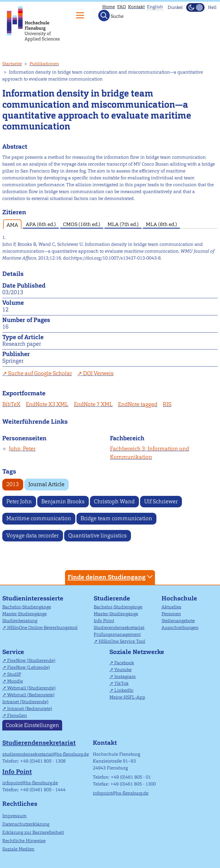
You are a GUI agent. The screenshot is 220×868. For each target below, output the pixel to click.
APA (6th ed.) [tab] (41, 224)
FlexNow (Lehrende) (29, 667)
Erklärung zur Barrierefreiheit (33, 832)
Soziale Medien (18, 849)
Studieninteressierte (33, 598)
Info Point (104, 621)
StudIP (14, 674)
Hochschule (179, 598)
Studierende (112, 598)
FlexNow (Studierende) (31, 660)
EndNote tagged (138, 404)
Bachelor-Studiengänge (27, 607)
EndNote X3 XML (47, 404)
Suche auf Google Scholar (40, 373)
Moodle (15, 681)
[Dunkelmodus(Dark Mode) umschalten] (195, 7)
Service (13, 652)
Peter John (19, 501)
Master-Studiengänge (24, 614)
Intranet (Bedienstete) (30, 709)
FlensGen (17, 715)
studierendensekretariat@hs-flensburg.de (46, 754)
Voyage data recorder (33, 536)
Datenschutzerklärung (26, 824)
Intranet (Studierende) (25, 702)
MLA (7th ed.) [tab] (123, 224)
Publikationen (44, 64)
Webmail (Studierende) (31, 688)
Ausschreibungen (180, 628)
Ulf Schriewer (161, 501)
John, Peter (22, 449)
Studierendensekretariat (119, 628)
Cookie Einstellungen (32, 725)
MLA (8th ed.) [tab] (161, 224)
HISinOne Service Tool (122, 641)
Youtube (123, 670)
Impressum (14, 816)
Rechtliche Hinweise (24, 841)
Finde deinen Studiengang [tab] (111, 577)
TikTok (121, 683)
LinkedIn (124, 690)
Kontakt (136, 7)
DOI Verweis (98, 373)
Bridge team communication (116, 518)
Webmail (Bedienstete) (31, 695)
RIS (167, 404)
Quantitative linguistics (97, 536)
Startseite (12, 64)
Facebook (124, 663)
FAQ (121, 7)
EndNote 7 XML (93, 404)
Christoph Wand (114, 501)
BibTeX (11, 404)
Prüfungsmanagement (117, 634)
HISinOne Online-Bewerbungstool (42, 628)
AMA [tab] (12, 225)
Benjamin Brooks (63, 501)
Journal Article (46, 484)
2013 (13, 484)
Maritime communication (39, 518)
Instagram (125, 676)
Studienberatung (20, 621)
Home (109, 7)
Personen (171, 614)
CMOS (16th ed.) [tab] (82, 224)
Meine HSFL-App (127, 697)
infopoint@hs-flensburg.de (30, 783)
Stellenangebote (178, 621)
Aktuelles (171, 607)
